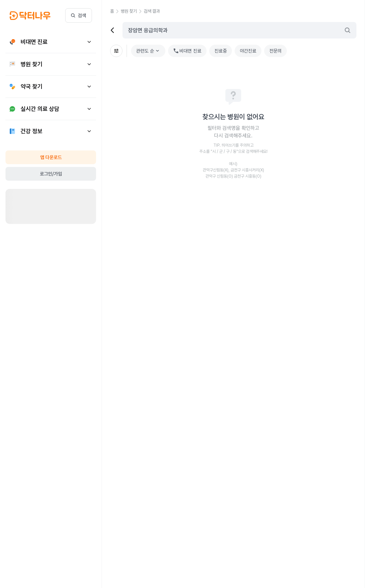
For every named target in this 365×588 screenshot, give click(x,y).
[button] (115, 11)
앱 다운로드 (51, 157)
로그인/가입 (51, 174)
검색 (79, 15)
